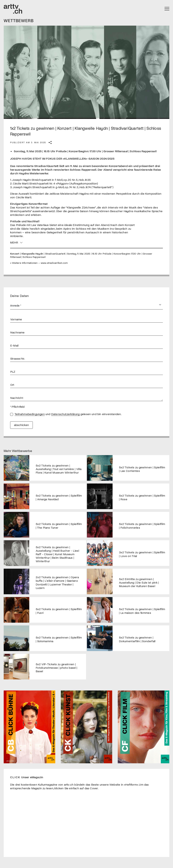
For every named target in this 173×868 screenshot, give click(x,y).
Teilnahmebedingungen (30, 414)
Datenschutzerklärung (65, 414)
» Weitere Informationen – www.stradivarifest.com (39, 263)
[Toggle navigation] (167, 9)
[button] (86, 242)
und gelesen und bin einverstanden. (68, 414)
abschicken (21, 425)
